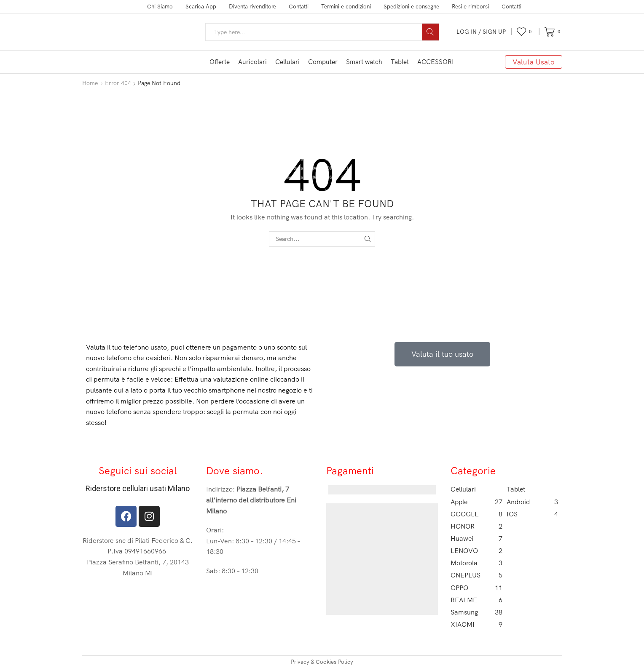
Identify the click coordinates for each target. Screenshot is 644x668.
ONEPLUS (476, 575)
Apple (476, 502)
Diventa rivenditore (252, 6)
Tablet (400, 62)
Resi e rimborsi (470, 6)
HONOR (476, 526)
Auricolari (252, 62)
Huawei (476, 538)
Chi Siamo (160, 6)
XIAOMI (476, 624)
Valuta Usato (534, 62)
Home (90, 83)
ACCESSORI (436, 62)
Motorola (476, 563)
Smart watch (364, 62)
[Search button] (430, 32)
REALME (476, 600)
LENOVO (476, 551)
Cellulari (287, 62)
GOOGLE (476, 514)
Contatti (299, 6)
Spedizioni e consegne (411, 6)
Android (533, 502)
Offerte (220, 62)
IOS (533, 514)
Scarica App (201, 6)
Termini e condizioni (346, 6)
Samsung (476, 612)
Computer (323, 62)
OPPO (476, 588)
